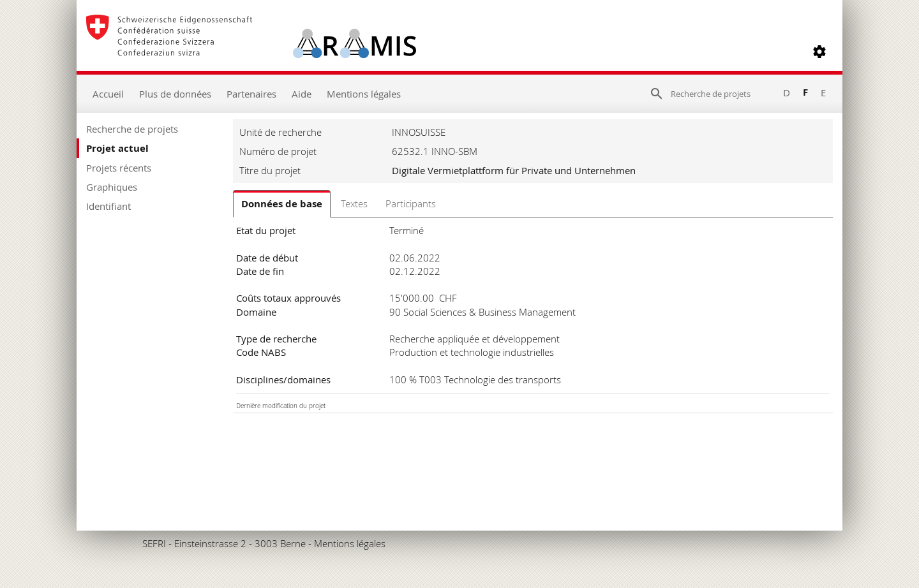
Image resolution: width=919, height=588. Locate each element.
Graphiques (112, 187)
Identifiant (108, 206)
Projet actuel (117, 148)
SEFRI (154, 543)
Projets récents (119, 168)
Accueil (108, 94)
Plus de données (175, 94)
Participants (411, 203)
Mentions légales (364, 94)
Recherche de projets (132, 129)
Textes (354, 203)
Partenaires (251, 94)
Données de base (282, 204)
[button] (819, 52)
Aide (302, 94)
